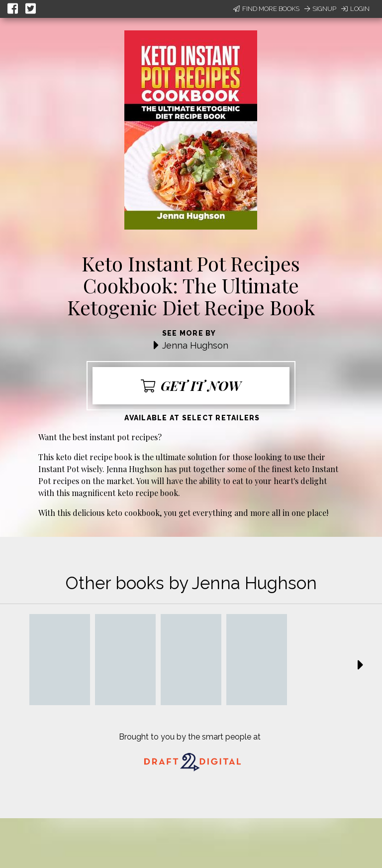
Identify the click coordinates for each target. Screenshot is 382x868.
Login (355, 9)
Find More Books (266, 9)
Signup (320, 9)
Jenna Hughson (195, 345)
